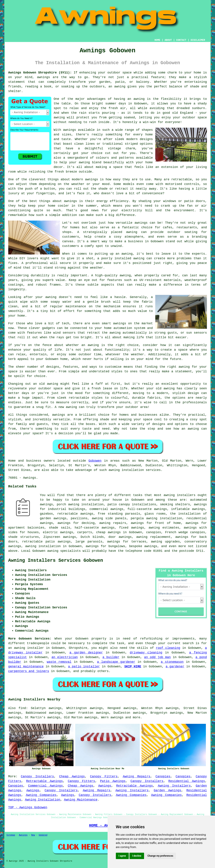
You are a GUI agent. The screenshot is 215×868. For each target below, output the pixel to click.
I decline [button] (137, 856)
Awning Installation (43, 800)
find (22, 708)
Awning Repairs (137, 776)
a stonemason (172, 662)
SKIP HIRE (133, 667)
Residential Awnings (187, 781)
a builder (111, 657)
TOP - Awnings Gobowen (28, 807)
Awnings (105, 786)
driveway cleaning (146, 653)
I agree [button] (122, 856)
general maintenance (26, 667)
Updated (43, 835)
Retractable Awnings (44, 781)
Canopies (163, 776)
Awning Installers (174, 786)
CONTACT (181, 40)
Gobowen (95, 461)
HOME (157, 40)
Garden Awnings (167, 790)
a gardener (175, 667)
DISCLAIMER (198, 40)
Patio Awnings (113, 781)
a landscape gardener (116, 662)
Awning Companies (41, 795)
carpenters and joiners (29, 671)
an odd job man (157, 657)
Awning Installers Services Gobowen (56, 561)
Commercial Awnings (45, 786)
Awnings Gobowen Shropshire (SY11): (40, 73)
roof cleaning (168, 648)
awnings (117, 717)
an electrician (65, 657)
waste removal (59, 662)
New (33, 835)
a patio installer (84, 667)
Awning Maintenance (81, 800)
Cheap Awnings (72, 776)
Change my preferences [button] (160, 856)
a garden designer (86, 653)
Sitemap (11, 835)
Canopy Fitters (104, 776)
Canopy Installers (37, 776)
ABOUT (168, 40)
